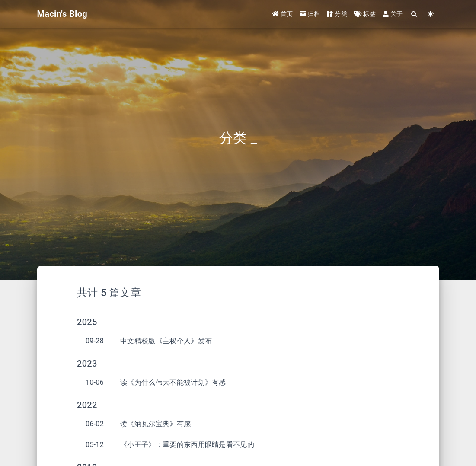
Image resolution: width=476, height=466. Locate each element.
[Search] (415, 14)
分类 (337, 14)
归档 (310, 14)
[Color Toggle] (431, 14)
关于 (393, 14)
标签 (365, 14)
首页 (283, 14)
